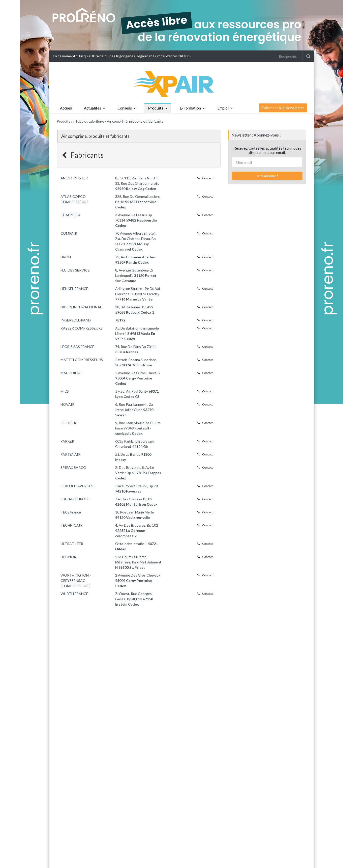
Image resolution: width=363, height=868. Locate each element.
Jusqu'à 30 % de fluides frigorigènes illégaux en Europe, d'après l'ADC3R (135, 56)
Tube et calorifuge (90, 121)
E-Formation (190, 108)
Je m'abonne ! (267, 176)
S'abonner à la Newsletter (283, 108)
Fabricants (83, 155)
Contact (205, 178)
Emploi (223, 108)
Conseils (125, 108)
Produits (156, 108)
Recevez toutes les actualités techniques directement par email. (267, 150)
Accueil (66, 108)
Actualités (93, 108)
